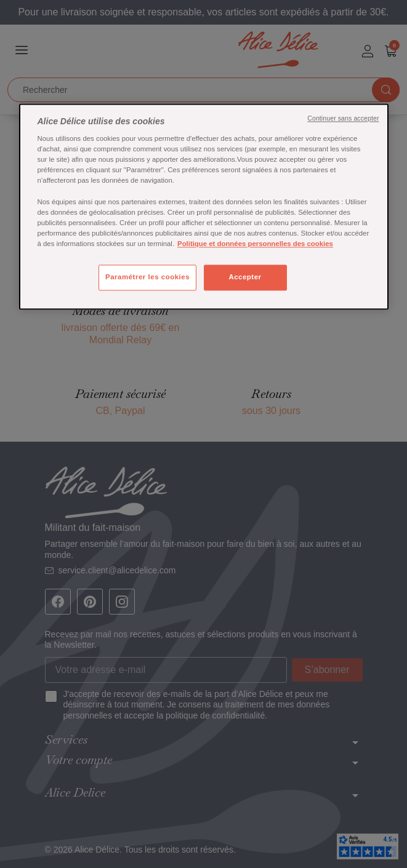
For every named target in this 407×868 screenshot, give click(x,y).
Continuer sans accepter (343, 118)
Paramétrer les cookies (147, 277)
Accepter (245, 277)
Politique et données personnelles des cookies (255, 244)
